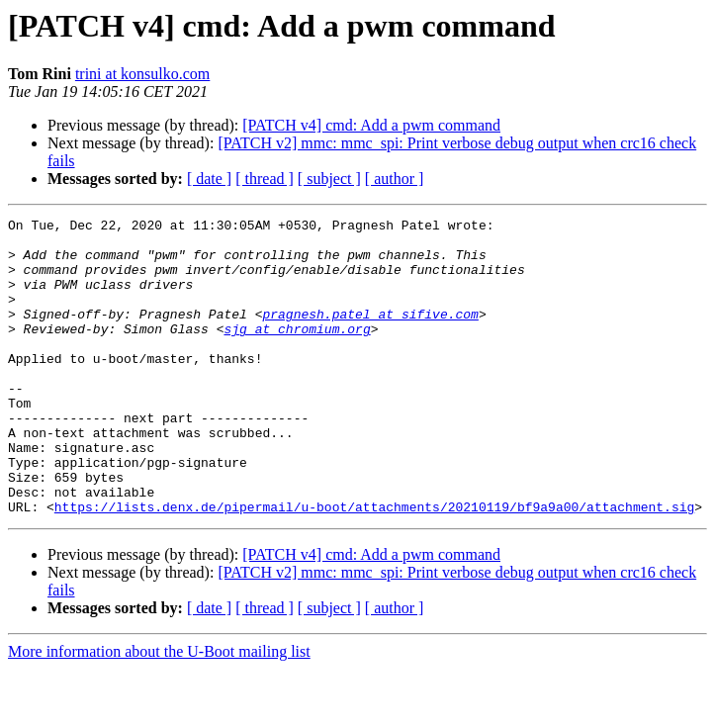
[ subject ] (329, 179)
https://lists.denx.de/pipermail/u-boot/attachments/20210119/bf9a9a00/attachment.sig (374, 566)
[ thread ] (265, 179)
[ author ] (395, 179)
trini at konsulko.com (142, 74)
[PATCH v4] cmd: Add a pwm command (371, 125)
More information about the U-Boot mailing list (159, 711)
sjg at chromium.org (297, 352)
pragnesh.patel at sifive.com (370, 334)
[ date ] (209, 179)
